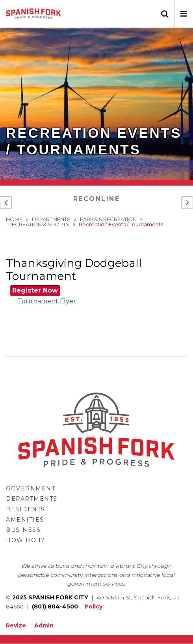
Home (14, 219)
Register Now (35, 290)
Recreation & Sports (39, 224)
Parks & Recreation (108, 219)
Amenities (25, 520)
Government (31, 488)
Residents (26, 509)
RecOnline (97, 199)
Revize (16, 625)
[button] (184, 14)
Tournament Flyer (47, 301)
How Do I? (25, 540)
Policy (94, 606)
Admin (44, 625)
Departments (51, 219)
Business (23, 530)
